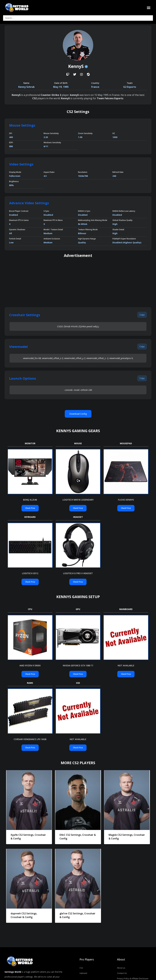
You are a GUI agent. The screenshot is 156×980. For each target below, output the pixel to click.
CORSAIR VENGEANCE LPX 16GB (30, 739)
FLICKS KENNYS (126, 500)
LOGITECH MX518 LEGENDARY (78, 500)
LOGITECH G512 (30, 573)
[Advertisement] (78, 283)
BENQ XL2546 (30, 500)
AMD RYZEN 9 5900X (30, 665)
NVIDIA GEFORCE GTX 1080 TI (78, 665)
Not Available (126, 665)
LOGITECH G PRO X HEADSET (78, 573)
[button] (149, 8)
